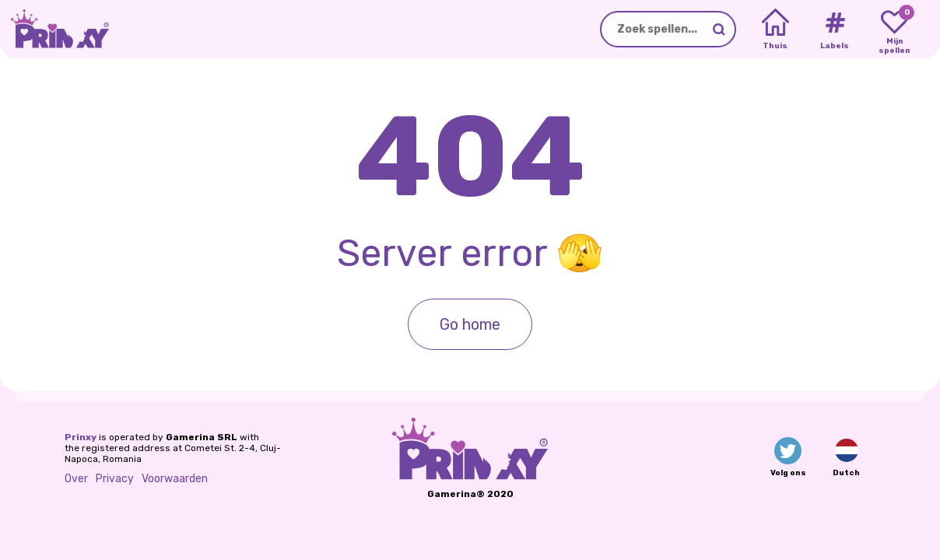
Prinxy (81, 437)
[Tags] (835, 30)
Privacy (115, 479)
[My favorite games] (894, 30)
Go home (470, 324)
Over (76, 479)
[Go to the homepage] (54, 29)
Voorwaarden (175, 479)
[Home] (775, 30)
